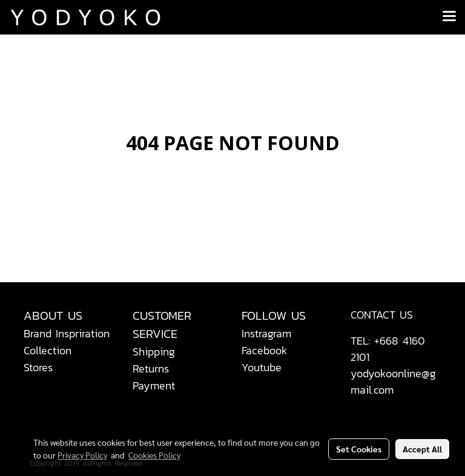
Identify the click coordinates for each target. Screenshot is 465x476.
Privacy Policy (82, 455)
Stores (38, 367)
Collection (48, 350)
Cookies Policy (154, 455)
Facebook (265, 350)
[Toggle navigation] (449, 17)
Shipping (154, 352)
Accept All (422, 449)
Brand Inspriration (67, 333)
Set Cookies (359, 449)
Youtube (262, 367)
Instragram (266, 333)
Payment (154, 385)
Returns (151, 369)
